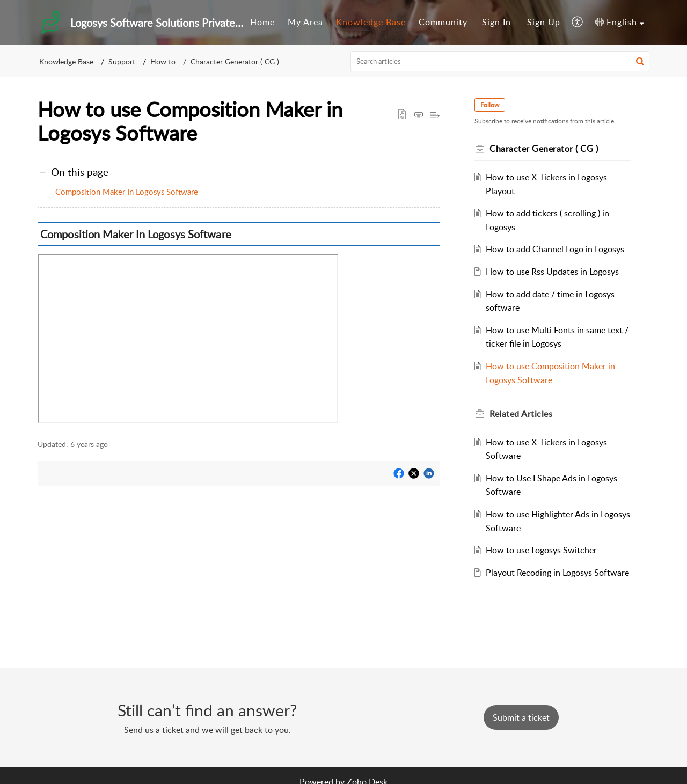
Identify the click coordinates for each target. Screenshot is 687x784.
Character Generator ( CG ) (235, 61)
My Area (305, 22)
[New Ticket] (521, 717)
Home (262, 22)
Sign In (496, 22)
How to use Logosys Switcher (541, 550)
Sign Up (544, 22)
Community (443, 22)
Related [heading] (521, 414)
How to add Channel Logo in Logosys (555, 249)
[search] (500, 61)
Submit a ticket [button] (521, 717)
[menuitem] (262, 23)
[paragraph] (239, 325)
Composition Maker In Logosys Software (127, 192)
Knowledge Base (371, 22)
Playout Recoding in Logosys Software (557, 573)
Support (122, 61)
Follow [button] (490, 105)
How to (163, 61)
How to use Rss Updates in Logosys (552, 272)
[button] (578, 23)
